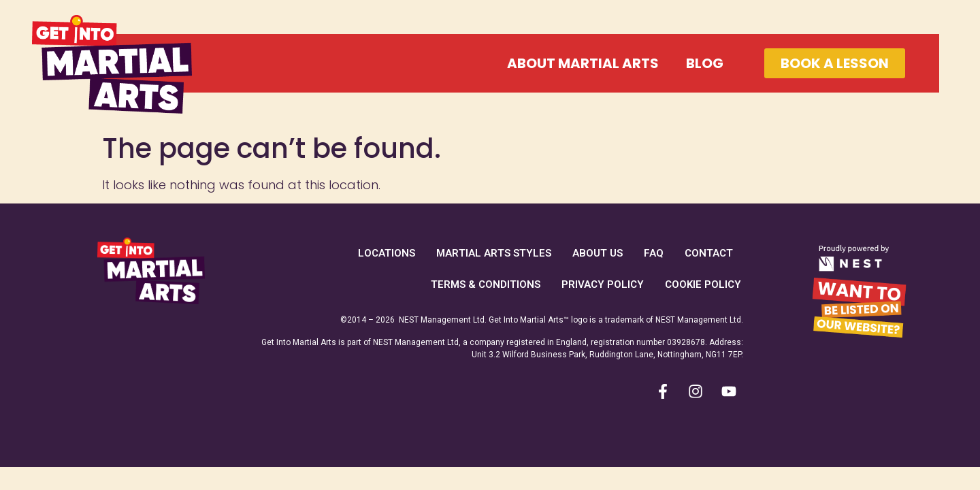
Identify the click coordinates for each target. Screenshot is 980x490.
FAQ (654, 253)
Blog (705, 63)
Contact (709, 253)
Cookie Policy (703, 284)
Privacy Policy (603, 284)
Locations (387, 253)
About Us (598, 253)
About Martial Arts (583, 63)
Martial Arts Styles (494, 253)
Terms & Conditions (486, 284)
